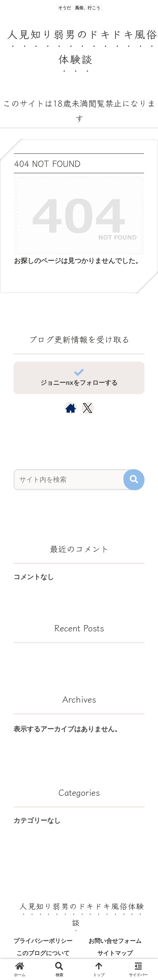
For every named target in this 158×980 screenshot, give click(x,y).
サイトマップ (115, 953)
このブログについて (43, 953)
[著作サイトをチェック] (71, 408)
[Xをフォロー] (87, 408)
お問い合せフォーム (115, 941)
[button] (134, 480)
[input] (74, 480)
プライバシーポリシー (43, 941)
